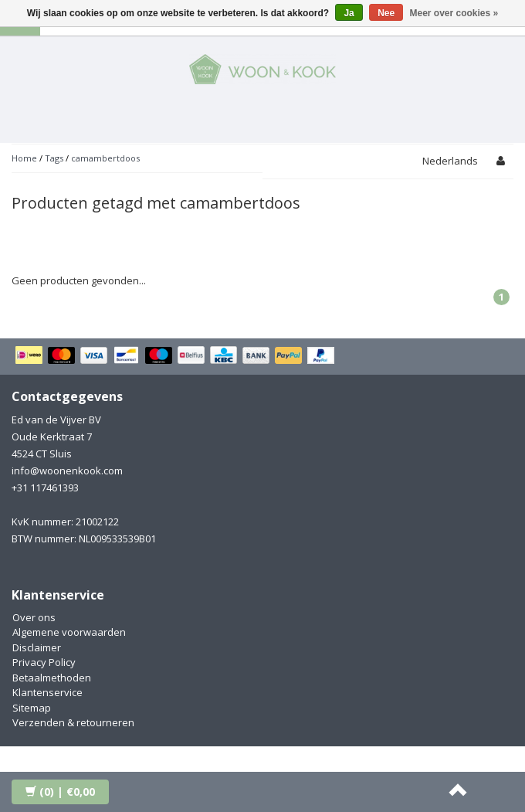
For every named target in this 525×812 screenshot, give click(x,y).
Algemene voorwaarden (69, 632)
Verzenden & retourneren (73, 722)
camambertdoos (105, 158)
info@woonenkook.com (67, 471)
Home (24, 158)
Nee (386, 13)
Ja (349, 13)
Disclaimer (37, 647)
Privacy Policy (44, 662)
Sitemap (32, 708)
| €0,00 (60, 792)
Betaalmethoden (52, 678)
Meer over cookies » (454, 13)
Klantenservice (47, 692)
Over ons (34, 617)
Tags (54, 158)
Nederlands (450, 161)
